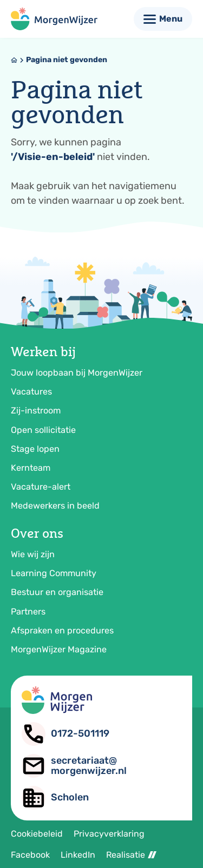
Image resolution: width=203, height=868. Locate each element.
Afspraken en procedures (62, 630)
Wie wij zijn (33, 554)
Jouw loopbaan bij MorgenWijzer (77, 373)
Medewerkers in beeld (55, 506)
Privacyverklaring (109, 834)
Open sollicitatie (43, 430)
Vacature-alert (41, 487)
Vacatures (31, 392)
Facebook (30, 855)
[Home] (14, 60)
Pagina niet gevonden (67, 60)
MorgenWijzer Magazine (59, 649)
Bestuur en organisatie (57, 592)
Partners (28, 612)
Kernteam (31, 468)
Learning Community (54, 573)
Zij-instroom (36, 410)
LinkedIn (78, 855)
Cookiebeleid (37, 834)
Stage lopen (35, 449)
